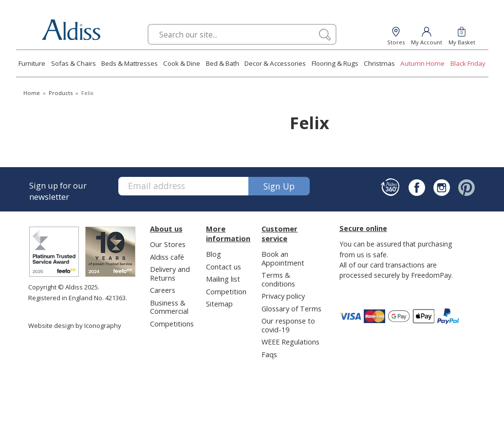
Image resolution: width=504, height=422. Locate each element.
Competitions (172, 324)
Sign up (279, 186)
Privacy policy (283, 296)
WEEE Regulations (290, 342)
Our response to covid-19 (288, 325)
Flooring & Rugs (335, 63)
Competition (226, 291)
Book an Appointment (283, 258)
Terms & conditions (278, 279)
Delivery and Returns (170, 273)
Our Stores (168, 244)
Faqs (269, 354)
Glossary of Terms (291, 308)
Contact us (224, 267)
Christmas (379, 63)
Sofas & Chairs (74, 63)
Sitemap (219, 304)
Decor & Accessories (275, 63)
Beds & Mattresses (130, 63)
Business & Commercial (169, 307)
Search (148, 24)
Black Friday (468, 63)
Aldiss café (167, 257)
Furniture (32, 63)
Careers (163, 290)
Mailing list (223, 279)
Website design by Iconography (75, 326)
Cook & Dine (182, 63)
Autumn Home (422, 63)
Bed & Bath (223, 63)
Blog (214, 254)
